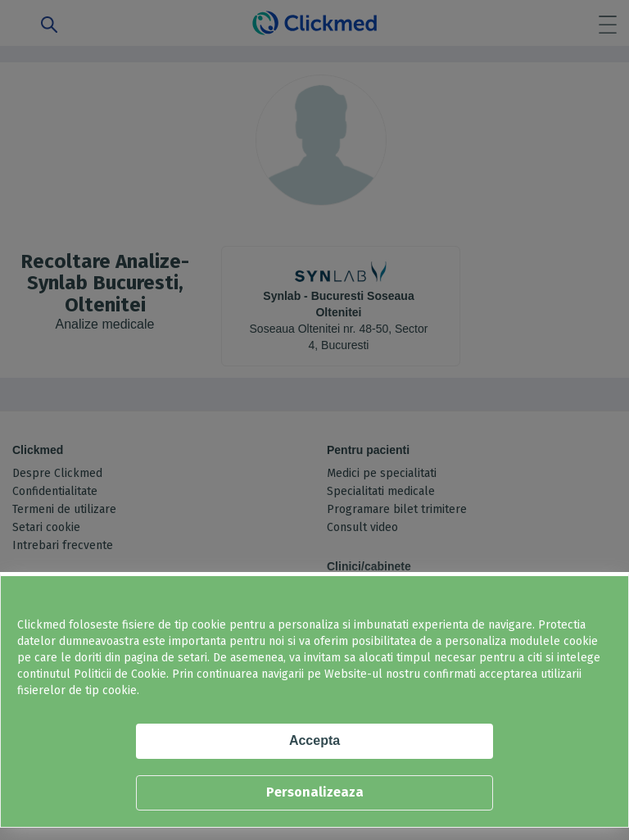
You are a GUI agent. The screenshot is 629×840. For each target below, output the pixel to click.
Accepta (314, 740)
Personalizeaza (315, 792)
